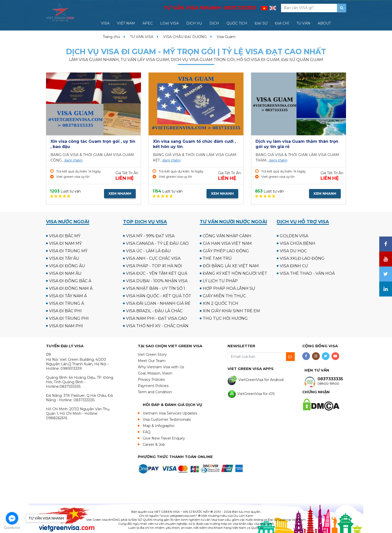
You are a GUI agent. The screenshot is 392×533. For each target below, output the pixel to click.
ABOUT (324, 23)
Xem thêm (73, 160)
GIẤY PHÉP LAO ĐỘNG (226, 251)
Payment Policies (153, 386)
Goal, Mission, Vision (155, 373)
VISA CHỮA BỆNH (297, 243)
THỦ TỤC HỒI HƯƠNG (225, 318)
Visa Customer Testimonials (167, 419)
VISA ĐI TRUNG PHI (69, 318)
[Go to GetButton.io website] (12, 528)
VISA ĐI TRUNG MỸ (68, 251)
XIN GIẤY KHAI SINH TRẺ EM (231, 311)
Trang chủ (111, 37)
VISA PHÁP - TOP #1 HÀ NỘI (154, 266)
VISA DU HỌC (293, 251)
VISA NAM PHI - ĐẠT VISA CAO (156, 318)
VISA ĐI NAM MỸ (65, 243)
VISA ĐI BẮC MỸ (65, 236)
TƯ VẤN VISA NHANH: (210, 8)
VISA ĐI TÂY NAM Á (68, 296)
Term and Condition (155, 392)
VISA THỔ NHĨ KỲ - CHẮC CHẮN (157, 326)
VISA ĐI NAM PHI (66, 326)
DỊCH (214, 23)
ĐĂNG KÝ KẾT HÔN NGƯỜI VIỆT (235, 273)
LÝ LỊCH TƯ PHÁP (220, 281)
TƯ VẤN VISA (142, 37)
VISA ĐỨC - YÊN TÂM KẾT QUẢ (157, 273)
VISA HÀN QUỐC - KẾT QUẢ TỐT (159, 296)
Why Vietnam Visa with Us (161, 367)
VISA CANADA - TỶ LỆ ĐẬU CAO (157, 243)
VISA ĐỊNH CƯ (294, 266)
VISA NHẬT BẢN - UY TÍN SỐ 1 (155, 288)
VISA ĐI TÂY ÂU (64, 258)
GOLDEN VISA (294, 236)
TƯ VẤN (303, 23)
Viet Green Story (152, 354)
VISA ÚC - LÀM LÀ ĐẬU (148, 251)
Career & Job (154, 444)
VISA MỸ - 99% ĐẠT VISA (150, 236)
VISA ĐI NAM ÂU (65, 273)
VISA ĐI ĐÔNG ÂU (67, 266)
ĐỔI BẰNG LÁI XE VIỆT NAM (231, 266)
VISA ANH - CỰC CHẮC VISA (153, 258)
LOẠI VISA (169, 23)
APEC (148, 23)
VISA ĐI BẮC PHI (65, 311)
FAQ (147, 432)
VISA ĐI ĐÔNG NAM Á (71, 288)
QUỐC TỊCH (237, 23)
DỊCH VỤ (194, 23)
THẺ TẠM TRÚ (217, 258)
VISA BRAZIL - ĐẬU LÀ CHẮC (154, 311)
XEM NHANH (120, 193)
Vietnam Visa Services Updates (170, 413)
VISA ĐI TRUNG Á (66, 303)
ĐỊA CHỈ (282, 23)
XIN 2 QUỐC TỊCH (220, 303)
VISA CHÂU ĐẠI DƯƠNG (185, 37)
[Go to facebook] (12, 518)
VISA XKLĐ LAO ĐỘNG (302, 258)
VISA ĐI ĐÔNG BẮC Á (70, 281)
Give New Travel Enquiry (164, 438)
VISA (105, 23)
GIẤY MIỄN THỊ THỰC (224, 296)
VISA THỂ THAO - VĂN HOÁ (307, 273)
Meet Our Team (152, 361)
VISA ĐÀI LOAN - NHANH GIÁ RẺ (158, 303)
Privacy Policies (151, 379)
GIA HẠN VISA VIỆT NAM (227, 243)
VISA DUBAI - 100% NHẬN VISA (157, 281)
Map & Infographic (159, 426)
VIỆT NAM (126, 23)
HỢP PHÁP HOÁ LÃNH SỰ (229, 288)
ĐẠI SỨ (261, 23)
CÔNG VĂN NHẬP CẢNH (227, 236)
